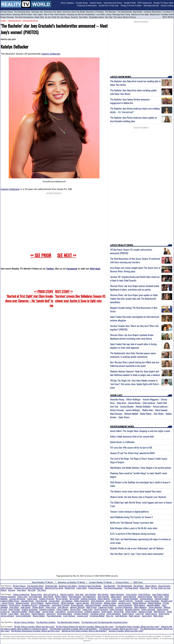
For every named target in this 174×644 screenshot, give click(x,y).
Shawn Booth (38, 607)
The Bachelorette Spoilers (69, 622)
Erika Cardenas (149, 403)
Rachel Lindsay (67, 594)
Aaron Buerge (104, 599)
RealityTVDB (130, 3)
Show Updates (67, 3)
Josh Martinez (121, 616)
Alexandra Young (117, 399)
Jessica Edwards (127, 406)
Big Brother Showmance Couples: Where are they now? (36, 631)
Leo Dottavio (67, 601)
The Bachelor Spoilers (46, 622)
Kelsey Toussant (117, 410)
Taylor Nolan (107, 612)
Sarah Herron (151, 614)
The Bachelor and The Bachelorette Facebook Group (104, 622)
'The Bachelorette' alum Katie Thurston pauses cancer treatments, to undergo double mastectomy (133, 355)
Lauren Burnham (152, 601)
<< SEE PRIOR (41, 255)
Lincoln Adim (54, 601)
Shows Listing (167, 6)
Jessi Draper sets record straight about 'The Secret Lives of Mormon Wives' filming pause (135, 269)
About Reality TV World (42, 582)
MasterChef (155, 14)
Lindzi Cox (5, 612)
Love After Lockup (104, 14)
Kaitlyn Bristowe (117, 594)
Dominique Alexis (65, 614)
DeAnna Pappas (145, 597)
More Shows (168, 17)
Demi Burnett (41, 601)
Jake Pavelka (103, 597)
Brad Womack (75, 597)
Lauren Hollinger (133, 410)
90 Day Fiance (7, 12)
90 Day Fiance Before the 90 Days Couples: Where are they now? (85, 627)
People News (82, 3)
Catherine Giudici (106, 607)
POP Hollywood (145, 3)
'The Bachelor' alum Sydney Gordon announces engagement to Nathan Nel (130, 101)
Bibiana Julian (110, 603)
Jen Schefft (74, 599)
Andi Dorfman (144, 594)
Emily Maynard (35, 597)
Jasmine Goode (145, 612)
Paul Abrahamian (54, 616)
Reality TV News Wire (163, 3)
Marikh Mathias (155, 603)
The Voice (118, 17)
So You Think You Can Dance (58, 17)
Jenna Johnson (7, 616)
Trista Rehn (116, 599)
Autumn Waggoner (151, 399)
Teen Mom (83, 17)
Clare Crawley (62, 609)
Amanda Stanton (132, 609)
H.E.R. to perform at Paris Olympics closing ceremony (133, 534)
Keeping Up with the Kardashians (81, 14)
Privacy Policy (122, 582)
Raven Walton (39, 616)
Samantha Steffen (19, 612)
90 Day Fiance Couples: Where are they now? (34, 627)
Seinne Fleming (52, 603)
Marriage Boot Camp (121, 14)
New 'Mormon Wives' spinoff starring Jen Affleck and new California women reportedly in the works (135, 364)
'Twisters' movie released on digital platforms (129, 511)
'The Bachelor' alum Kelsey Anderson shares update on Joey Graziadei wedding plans (133, 119)
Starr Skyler (159, 414)
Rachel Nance (146, 414)
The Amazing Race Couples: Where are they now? (137, 627)
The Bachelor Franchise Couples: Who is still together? (73, 629)
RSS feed (95, 269)
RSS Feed (138, 582)
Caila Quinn (87, 609)
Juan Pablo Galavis (161, 594)
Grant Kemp (164, 614)
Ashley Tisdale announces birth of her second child (132, 436)
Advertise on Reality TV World (71, 582)
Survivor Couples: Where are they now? (126, 631)
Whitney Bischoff (77, 607)
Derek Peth (119, 612)
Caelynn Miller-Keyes (10, 601)
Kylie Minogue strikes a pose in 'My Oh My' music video (134, 528)
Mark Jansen (134, 616)
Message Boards (151, 6)
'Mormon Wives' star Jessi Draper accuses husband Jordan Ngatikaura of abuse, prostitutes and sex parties (135, 288)
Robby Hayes (128, 614)
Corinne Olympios (75, 612)
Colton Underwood (21, 594)
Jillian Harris (116, 597)
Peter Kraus (51, 607)
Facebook (72, 269)
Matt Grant (158, 597)
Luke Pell (140, 614)
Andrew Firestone (88, 599)
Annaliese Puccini (30, 605)
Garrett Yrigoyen (126, 601)
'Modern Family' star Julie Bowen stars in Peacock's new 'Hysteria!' (138, 497)
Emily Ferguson (101, 609)
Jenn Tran (114, 406)
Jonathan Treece (98, 614)
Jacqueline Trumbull (61, 605)
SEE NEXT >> (67, 255)
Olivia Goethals (67, 603)
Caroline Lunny (124, 603)
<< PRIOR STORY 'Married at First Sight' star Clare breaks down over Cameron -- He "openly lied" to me (29, 298)
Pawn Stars (82, 588)
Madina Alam (148, 410)
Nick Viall (79, 594)
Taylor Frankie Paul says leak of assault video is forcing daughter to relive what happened (133, 346)
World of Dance (129, 17)
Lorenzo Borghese (17, 599)
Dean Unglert (14, 609)
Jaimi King (51, 614)
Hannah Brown (27, 601)
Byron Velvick (62, 599)
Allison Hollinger (133, 399)
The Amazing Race (22, 12)
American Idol (37, 12)
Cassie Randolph (131, 599)
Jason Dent (147, 616)
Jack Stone (25, 614)
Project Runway (7, 17)
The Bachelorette (125, 12)
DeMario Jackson (92, 612)
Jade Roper (25, 607)
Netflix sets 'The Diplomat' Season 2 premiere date (132, 523)
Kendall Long (167, 601)
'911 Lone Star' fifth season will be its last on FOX (131, 447)
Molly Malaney (140, 607)
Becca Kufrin (36, 594)
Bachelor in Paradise (95, 12)
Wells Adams (139, 605)
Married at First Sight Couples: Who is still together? (84, 631)
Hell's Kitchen (60, 14)
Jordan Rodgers (109, 605)
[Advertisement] (87, 564)
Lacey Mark (13, 614)
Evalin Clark (162, 403)
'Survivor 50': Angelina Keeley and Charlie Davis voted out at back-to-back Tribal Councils (135, 279)
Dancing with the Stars (22, 14)
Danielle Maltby (153, 605)
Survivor (74, 17)
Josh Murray (63, 607)
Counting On (168, 12)
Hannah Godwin (162, 599)
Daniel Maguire (38, 614)
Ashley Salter (35, 612)
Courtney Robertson (124, 607)
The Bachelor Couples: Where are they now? (119, 629)
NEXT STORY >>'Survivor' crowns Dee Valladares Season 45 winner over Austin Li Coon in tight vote (80, 296)
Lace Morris (60, 612)
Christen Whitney (81, 614)
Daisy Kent (122, 403)
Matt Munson (160, 612)
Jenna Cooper (8, 603)
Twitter (50, 269)
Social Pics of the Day (109, 6)
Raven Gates (131, 612)
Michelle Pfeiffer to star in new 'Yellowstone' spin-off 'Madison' (137, 548)
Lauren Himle (48, 612)
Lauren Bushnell (125, 605)
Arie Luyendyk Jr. (51, 594)
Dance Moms (6, 14)
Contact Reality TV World (100, 582)
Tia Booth (139, 601)
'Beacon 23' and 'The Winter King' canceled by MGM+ (133, 453)
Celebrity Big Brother (153, 12)
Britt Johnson (96, 603)
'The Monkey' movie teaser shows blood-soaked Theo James (136, 491)
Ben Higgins (103, 594)
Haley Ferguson (117, 609)
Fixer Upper (38, 14)
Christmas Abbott (97, 616)
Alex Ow (110, 616)
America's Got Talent (53, 12)
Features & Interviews (87, 6)
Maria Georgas (116, 414)
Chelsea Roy (45, 605)
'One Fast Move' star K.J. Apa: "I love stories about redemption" (137, 554)
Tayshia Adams (146, 599)
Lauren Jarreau (82, 603)
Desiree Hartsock (8, 597)
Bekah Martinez (139, 603)
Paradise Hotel (167, 14)
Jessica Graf (82, 616)
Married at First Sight (140, 14)
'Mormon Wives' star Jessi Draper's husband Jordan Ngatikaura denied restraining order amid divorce (132, 337)
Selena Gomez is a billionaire (122, 442)
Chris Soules (131, 594)
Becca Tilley (75, 609)
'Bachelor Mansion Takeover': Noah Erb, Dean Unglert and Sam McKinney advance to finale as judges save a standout (135, 373)
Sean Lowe (22, 597)
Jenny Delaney (37, 603)
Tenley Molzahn (155, 607)
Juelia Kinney (162, 609)
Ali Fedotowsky (89, 597)
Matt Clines (158, 616)
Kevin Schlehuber (23, 616)
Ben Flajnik (48, 597)
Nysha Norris (15, 605)
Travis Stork (32, 599)
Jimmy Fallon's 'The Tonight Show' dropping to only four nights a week (140, 431)
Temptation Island (96, 17)
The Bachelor (111, 12)
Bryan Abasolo (77, 605)
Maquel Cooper (22, 603)
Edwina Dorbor (134, 403)
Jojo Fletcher (91, 594)
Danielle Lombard (47, 609)
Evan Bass (14, 607)
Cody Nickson (69, 616)
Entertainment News (113, 3)
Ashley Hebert (61, 597)
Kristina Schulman (30, 609)
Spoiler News (96, 3)
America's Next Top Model (74, 12)
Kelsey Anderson (160, 406)
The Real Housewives (24, 17)
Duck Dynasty (164, 586)
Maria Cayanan (161, 410)
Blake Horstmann (82, 601)
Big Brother (138, 12)
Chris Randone (97, 601)
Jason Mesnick (130, 597)
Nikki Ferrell (91, 607)
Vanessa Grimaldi (93, 605)
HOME (3, 21)
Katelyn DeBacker (51, 54)
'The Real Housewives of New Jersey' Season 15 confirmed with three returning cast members (135, 260)
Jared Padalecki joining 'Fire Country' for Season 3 (131, 517)
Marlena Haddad (131, 414)
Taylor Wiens (124, 417)
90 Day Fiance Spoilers (24, 622)
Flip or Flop (49, 14)
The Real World (131, 588)
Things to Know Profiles (131, 6)
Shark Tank (39, 17)
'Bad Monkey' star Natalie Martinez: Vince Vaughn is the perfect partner (141, 468)
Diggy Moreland (114, 614)
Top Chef (109, 17)
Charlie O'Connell (47, 599)
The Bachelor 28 (30, 21)
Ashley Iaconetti (148, 609)
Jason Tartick (111, 601)
